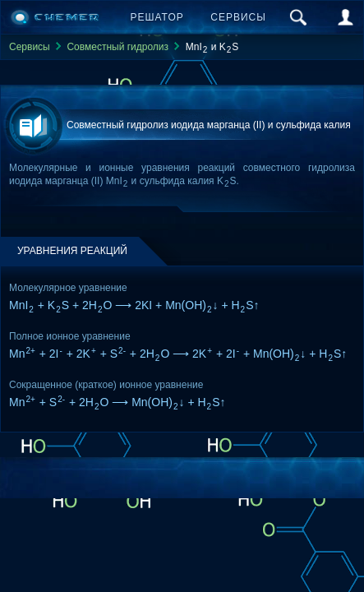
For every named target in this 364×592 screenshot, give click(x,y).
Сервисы (238, 17)
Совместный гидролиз (117, 47)
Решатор (157, 17)
